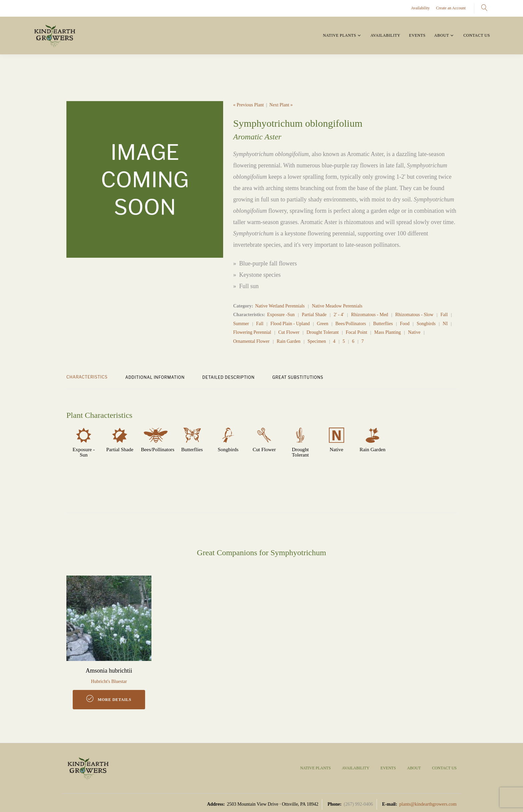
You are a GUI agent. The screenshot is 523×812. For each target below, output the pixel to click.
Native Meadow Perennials (337, 306)
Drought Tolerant (323, 332)
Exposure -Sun (281, 315)
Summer (241, 324)
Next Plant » (281, 105)
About (442, 35)
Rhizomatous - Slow (414, 315)
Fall (444, 315)
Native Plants (339, 35)
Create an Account (451, 8)
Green (323, 324)
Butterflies (383, 324)
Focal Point (357, 332)
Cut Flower (289, 332)
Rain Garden (289, 341)
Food (405, 324)
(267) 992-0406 (358, 804)
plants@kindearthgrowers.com (428, 804)
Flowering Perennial (252, 332)
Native (414, 332)
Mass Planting (388, 332)
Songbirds (426, 324)
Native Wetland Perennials (280, 306)
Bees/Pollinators (351, 324)
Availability (420, 8)
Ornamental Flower (251, 341)
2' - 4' (339, 315)
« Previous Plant (248, 105)
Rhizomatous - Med (369, 315)
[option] (145, 179)
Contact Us (477, 35)
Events (417, 35)
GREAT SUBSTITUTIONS (298, 377)
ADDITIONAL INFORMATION (155, 377)
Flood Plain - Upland (290, 324)
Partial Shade (314, 315)
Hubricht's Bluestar (109, 681)
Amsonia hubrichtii (109, 671)
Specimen (317, 341)
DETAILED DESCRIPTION (229, 377)
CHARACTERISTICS (87, 377)
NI (445, 324)
